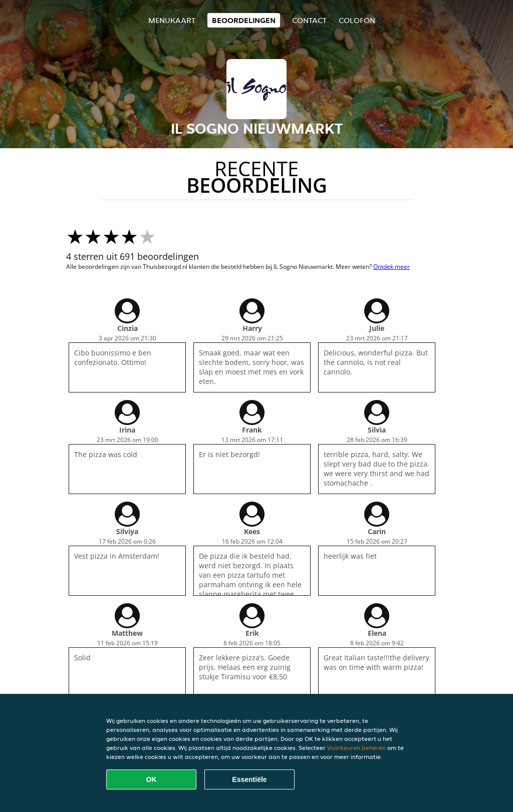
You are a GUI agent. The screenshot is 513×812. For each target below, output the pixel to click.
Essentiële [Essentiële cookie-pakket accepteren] (249, 779)
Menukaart (172, 20)
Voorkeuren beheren (356, 748)
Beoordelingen (244, 20)
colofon (357, 20)
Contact (309, 20)
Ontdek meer (392, 267)
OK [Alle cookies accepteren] (152, 779)
